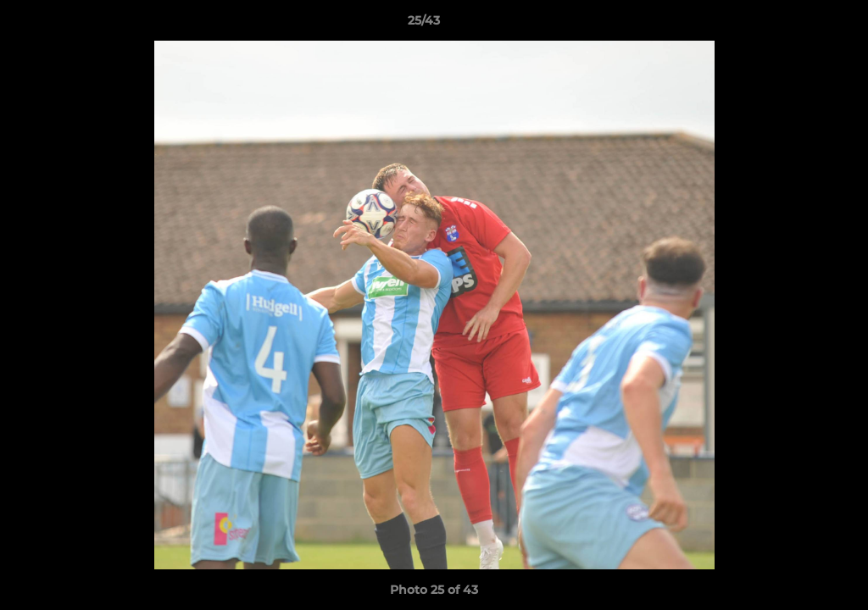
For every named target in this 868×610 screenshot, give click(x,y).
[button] (797, 25)
